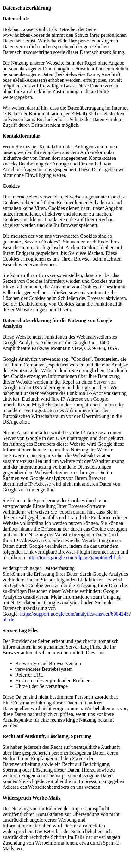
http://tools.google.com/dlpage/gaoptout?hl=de (75, 557)
